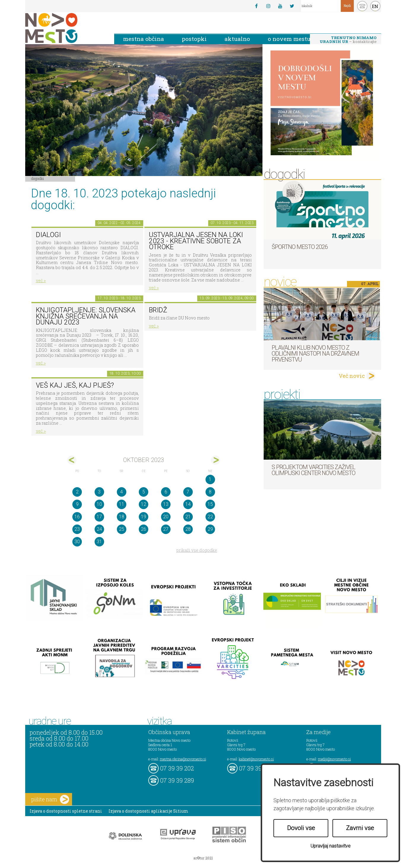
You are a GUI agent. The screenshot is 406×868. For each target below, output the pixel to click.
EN (375, 6)
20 (166, 517)
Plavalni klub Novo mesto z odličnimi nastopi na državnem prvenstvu (315, 354)
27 (166, 529)
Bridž (158, 310)
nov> (215, 460)
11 (122, 504)
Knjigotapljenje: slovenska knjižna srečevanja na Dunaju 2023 (86, 316)
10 (99, 504)
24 (99, 529)
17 (99, 517)
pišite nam (50, 799)
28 (188, 529)
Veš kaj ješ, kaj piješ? (75, 385)
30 (77, 542)
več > (41, 280)
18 (122, 517)
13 (166, 504)
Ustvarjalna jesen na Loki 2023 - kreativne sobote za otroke (196, 241)
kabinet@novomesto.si (256, 759)
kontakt (362, 6)
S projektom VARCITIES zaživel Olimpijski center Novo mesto (313, 470)
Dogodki (38, 178)
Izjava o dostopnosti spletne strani (66, 811)
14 (188, 504)
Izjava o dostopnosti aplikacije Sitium (148, 811)
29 (210, 529)
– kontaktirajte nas (348, 40)
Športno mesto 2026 (300, 247)
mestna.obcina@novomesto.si (183, 759)
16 (77, 517)
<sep (72, 460)
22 (210, 517)
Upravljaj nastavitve (331, 846)
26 (144, 529)
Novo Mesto (65, 28)
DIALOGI (48, 235)
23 (77, 529)
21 (188, 517)
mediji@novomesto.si (334, 759)
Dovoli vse (301, 828)
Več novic (352, 376)
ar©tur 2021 (203, 858)
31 (99, 542)
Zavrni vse (360, 828)
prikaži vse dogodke (197, 550)
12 (144, 504)
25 (122, 529)
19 (144, 517)
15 (210, 504)
